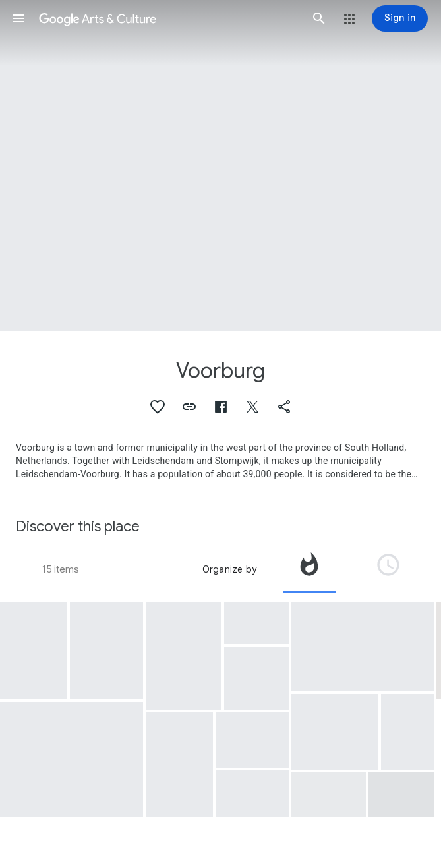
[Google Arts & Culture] (169, 18)
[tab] (309, 569)
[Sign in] (400, 18)
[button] (18, 18)
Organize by (229, 569)
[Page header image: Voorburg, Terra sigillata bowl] (220, 165)
